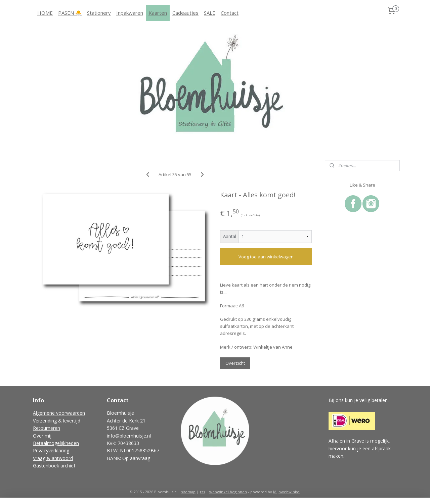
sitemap (188, 492)
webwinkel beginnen (228, 492)
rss (202, 492)
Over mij (42, 436)
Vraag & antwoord (53, 458)
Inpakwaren (130, 13)
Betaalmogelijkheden (56, 443)
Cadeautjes (185, 13)
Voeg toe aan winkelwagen (266, 257)
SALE (210, 13)
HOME (45, 13)
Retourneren (47, 428)
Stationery (99, 13)
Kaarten (158, 13)
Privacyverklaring (51, 450)
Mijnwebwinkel (287, 492)
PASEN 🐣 (70, 13)
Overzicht (235, 363)
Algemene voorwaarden (59, 413)
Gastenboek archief (54, 466)
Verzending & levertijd (57, 421)
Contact (230, 13)
